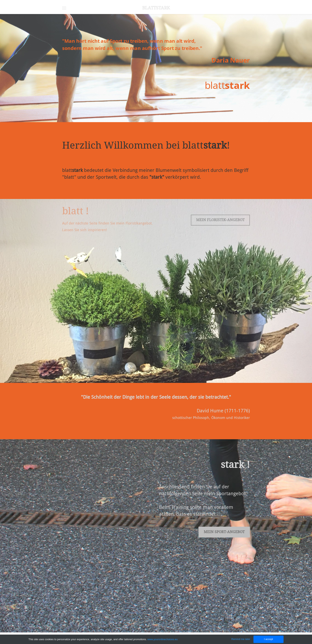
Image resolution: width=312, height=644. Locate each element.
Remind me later (241, 639)
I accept (268, 639)
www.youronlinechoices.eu (163, 639)
